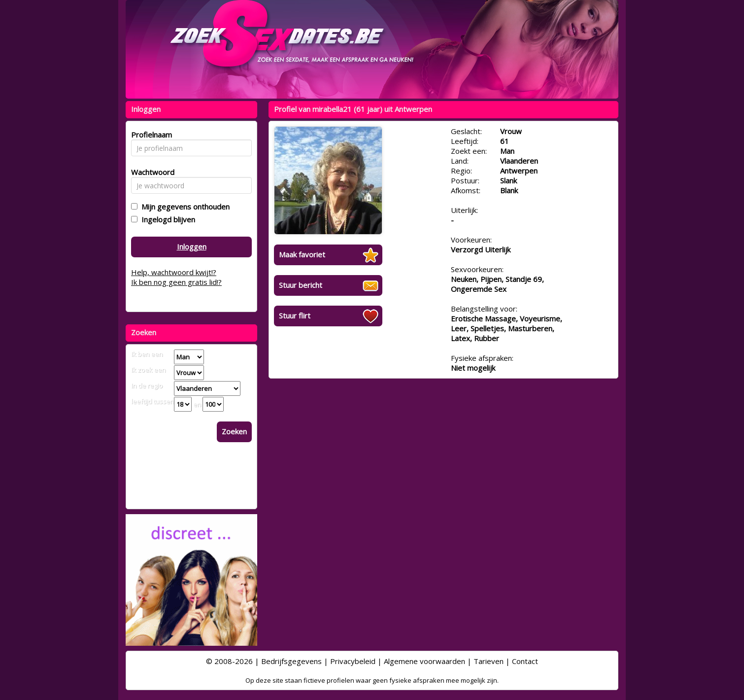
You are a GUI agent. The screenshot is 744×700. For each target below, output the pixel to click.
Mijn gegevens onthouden (184, 207)
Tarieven (489, 661)
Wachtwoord (150, 172)
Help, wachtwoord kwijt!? (174, 272)
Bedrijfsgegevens (291, 661)
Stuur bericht (301, 285)
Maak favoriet (302, 254)
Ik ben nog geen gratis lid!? (176, 282)
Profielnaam (150, 135)
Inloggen (192, 246)
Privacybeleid (353, 661)
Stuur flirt (295, 315)
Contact (525, 661)
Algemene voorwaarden (424, 661)
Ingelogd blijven (166, 219)
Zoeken (234, 431)
